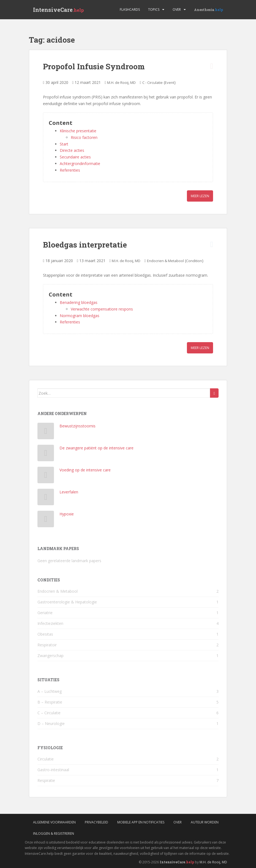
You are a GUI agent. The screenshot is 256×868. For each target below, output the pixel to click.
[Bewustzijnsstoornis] (46, 432)
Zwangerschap (51, 656)
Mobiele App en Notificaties (141, 822)
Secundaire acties (75, 157)
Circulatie (46, 759)
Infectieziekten (50, 623)
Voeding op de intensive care (85, 470)
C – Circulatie (49, 713)
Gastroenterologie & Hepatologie (67, 602)
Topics (154, 9)
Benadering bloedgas (79, 302)
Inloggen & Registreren (54, 833)
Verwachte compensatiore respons (102, 309)
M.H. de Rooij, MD (121, 83)
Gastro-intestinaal (53, 770)
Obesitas (45, 634)
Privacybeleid (96, 822)
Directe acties (72, 150)
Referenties (70, 170)
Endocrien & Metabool (165, 261)
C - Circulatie (152, 83)
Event (170, 83)
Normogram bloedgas (80, 316)
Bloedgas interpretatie (85, 245)
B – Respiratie (50, 702)
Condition (194, 261)
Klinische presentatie (78, 131)
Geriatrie (45, 613)
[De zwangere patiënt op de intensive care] (46, 454)
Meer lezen (200, 196)
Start (64, 144)
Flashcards (130, 9)
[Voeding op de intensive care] (46, 476)
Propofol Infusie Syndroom (94, 66)
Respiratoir (47, 645)
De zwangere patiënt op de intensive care (96, 448)
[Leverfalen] (46, 498)
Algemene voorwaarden (54, 822)
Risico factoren (84, 137)
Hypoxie (67, 514)
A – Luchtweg (50, 691)
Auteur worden (205, 822)
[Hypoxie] (46, 520)
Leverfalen (69, 492)
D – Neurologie (51, 723)
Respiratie (46, 780)
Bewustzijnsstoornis (77, 426)
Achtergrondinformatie (80, 164)
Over (177, 9)
